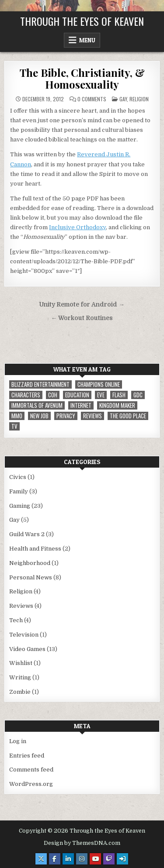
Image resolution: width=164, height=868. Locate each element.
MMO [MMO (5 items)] (17, 416)
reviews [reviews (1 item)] (92, 416)
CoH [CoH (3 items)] (53, 395)
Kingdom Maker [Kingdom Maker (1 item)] (117, 405)
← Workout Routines (82, 318)
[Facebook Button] (55, 859)
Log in (18, 741)
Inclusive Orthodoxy (77, 227)
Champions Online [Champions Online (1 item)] (99, 384)
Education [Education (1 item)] (77, 395)
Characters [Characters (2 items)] (26, 395)
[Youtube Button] (95, 859)
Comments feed (31, 770)
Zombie (20, 692)
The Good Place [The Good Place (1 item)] (128, 416)
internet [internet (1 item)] (81, 405)
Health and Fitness (35, 549)
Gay (123, 99)
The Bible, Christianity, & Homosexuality (82, 78)
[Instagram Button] (82, 859)
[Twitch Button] (109, 859)
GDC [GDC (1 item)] (138, 395)
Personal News (31, 577)
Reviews (21, 606)
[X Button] (41, 859)
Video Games (27, 649)
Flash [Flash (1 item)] (119, 395)
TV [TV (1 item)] (14, 426)
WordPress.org (31, 784)
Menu (87, 40)
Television (24, 635)
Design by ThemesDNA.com (82, 843)
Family (19, 491)
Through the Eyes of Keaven (82, 21)
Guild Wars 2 (27, 534)
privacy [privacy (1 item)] (66, 416)
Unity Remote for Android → (82, 305)
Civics (18, 477)
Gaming (20, 506)
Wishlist (21, 663)
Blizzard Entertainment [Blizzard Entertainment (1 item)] (40, 384)
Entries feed (27, 756)
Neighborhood (30, 563)
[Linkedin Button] (68, 859)
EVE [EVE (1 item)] (101, 395)
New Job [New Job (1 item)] (39, 416)
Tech (16, 620)
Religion (139, 99)
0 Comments (92, 99)
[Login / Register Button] (122, 859)
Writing (20, 677)
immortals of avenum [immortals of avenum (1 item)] (37, 405)
